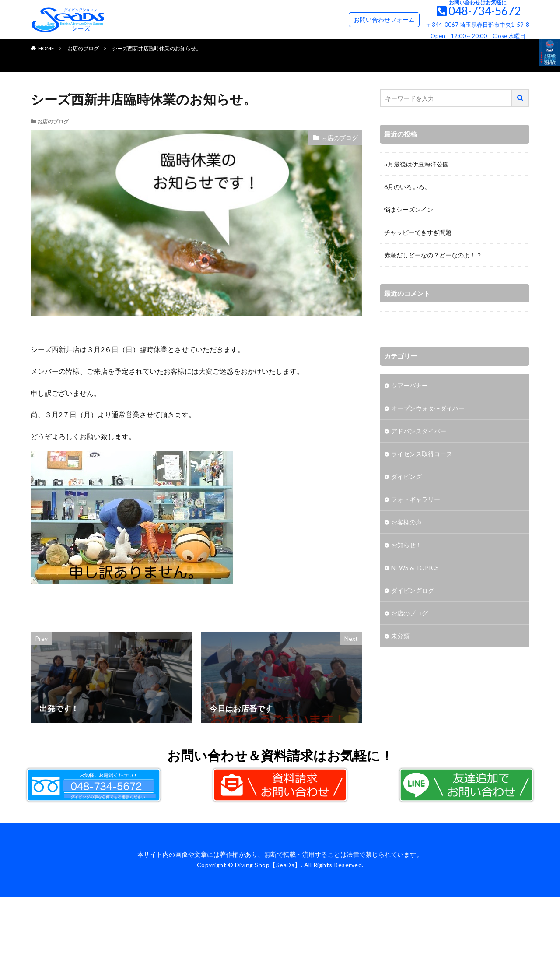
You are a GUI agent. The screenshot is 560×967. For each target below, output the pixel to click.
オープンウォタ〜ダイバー (428, 408)
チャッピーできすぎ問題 (418, 232)
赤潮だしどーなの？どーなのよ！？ (433, 255)
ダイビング (406, 476)
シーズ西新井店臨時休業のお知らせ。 (157, 48)
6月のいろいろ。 (407, 187)
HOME (46, 48)
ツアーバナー (409, 385)
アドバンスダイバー (419, 431)
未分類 (400, 636)
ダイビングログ (413, 590)
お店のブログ (83, 48)
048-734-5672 (485, 11)
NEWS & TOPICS (415, 568)
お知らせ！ (406, 545)
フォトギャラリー (416, 499)
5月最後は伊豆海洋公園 (416, 164)
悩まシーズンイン (409, 209)
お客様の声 (406, 522)
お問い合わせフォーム (384, 19)
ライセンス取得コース (422, 454)
